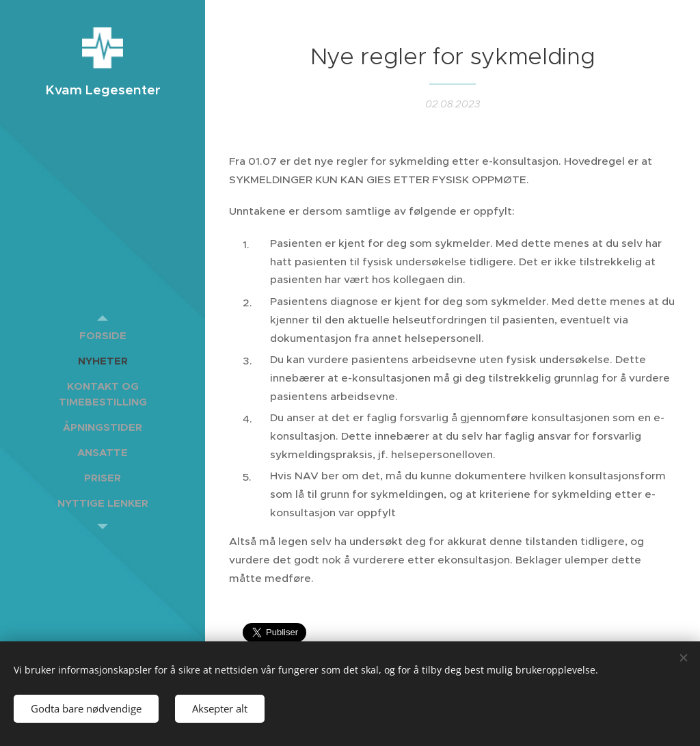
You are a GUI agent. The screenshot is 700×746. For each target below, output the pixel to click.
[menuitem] (103, 335)
